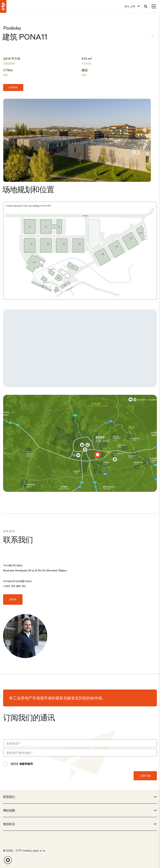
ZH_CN (130, 6)
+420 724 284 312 (14, 586)
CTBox (8, 70)
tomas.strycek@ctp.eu (17, 581)
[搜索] (146, 6)
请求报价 (13, 87)
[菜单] (154, 6)
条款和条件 (26, 764)
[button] (8, 860)
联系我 (13, 599)
